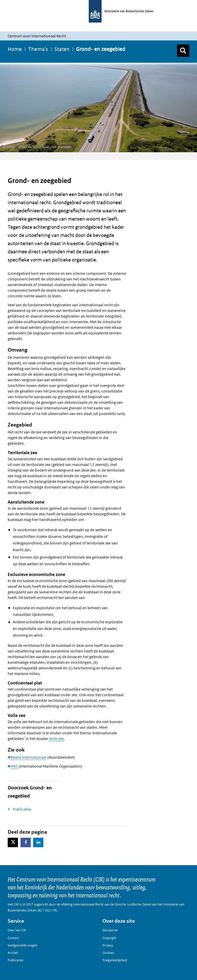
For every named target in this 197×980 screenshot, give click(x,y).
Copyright (109, 938)
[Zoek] (183, 51)
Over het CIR (17, 930)
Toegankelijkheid (115, 960)
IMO (14, 766)
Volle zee (56, 739)
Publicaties (22, 809)
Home (15, 49)
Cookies (108, 953)
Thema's (38, 49)
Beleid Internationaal (28, 757)
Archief (13, 953)
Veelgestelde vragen (23, 945)
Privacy (108, 945)
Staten (62, 49)
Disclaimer (110, 930)
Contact (13, 938)
